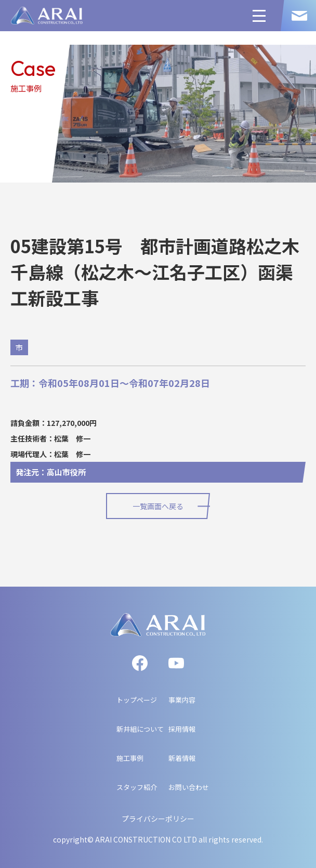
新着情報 (182, 758)
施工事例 (130, 758)
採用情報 (182, 729)
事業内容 (182, 700)
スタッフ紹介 (137, 787)
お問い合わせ (189, 787)
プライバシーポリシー (158, 819)
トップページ (137, 700)
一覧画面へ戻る (158, 506)
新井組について (140, 729)
